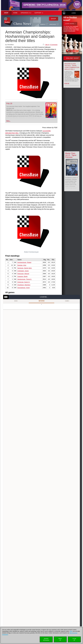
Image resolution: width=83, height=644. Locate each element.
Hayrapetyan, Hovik (24, 288)
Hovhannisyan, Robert (24, 262)
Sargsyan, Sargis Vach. (25, 268)
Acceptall (74, 639)
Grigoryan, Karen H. (24, 282)
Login (74, 13)
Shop (6, 13)
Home (15, 13)
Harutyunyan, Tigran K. (25, 279)
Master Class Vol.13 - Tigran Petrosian (71, 155)
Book (16, 301)
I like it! (47, 45)
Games (67, 301)
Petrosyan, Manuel (23, 274)
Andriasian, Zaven (23, 271)
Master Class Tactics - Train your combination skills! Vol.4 (72, 66)
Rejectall (60, 639)
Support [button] (39, 13)
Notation (41, 301)
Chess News (22, 24)
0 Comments (54, 45)
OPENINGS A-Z (26, 13)
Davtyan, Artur (22, 265)
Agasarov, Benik (22, 276)
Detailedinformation (46, 639)
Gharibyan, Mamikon (24, 285)
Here (71, 631)
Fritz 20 (9, 104)
